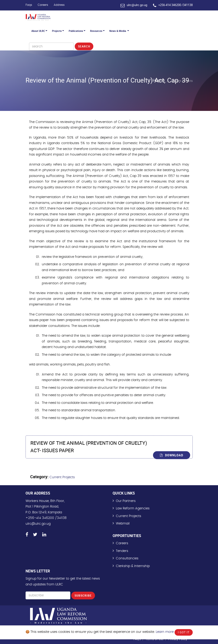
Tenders (122, 551)
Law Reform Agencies (133, 508)
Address (59, 5)
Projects (58, 31)
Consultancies (127, 558)
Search (84, 46)
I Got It (184, 632)
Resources (97, 31)
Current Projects (62, 477)
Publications (77, 31)
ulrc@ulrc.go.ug (137, 5)
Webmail (123, 524)
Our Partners (126, 501)
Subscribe (83, 595)
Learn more (165, 632)
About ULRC (39, 31)
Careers (43, 5)
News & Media (119, 31)
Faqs (29, 5)
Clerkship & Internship (133, 566)
